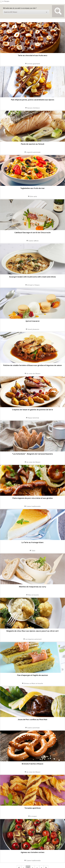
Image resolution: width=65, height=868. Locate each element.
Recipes (7, 1)
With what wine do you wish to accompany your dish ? (20, 8)
